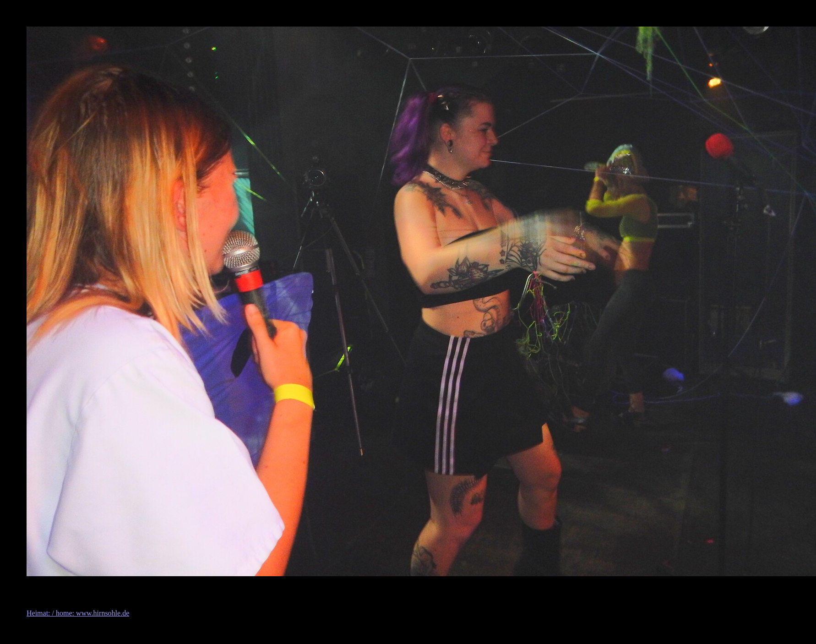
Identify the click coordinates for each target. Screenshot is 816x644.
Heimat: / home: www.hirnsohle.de (78, 613)
